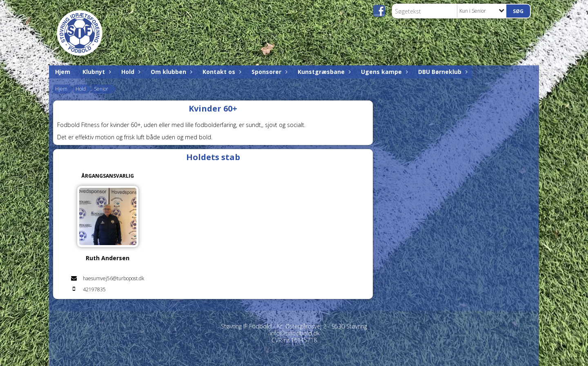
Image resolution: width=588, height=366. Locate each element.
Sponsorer (268, 72)
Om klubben (170, 72)
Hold (130, 72)
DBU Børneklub (442, 72)
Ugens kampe (383, 72)
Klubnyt (96, 72)
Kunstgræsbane (323, 72)
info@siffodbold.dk (295, 333)
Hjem (63, 72)
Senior (101, 89)
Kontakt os (221, 72)
